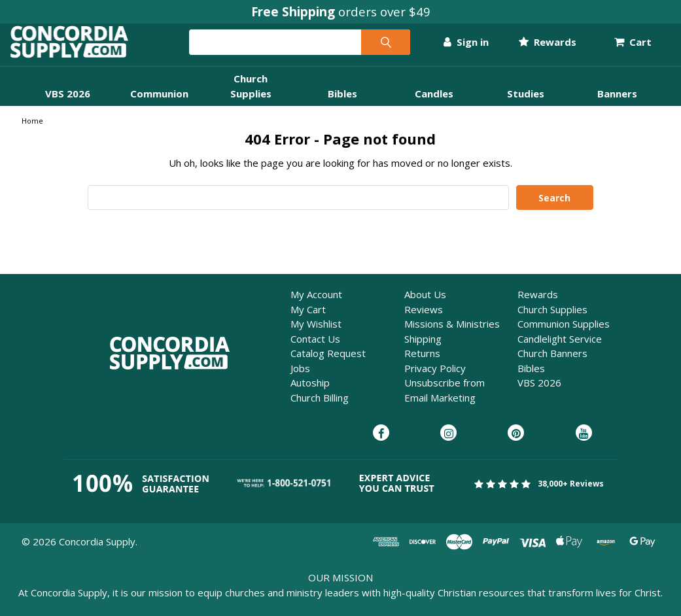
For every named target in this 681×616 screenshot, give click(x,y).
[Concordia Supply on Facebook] (381, 445)
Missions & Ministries (452, 335)
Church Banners (552, 364)
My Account (316, 305)
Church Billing (320, 409)
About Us (425, 305)
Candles (434, 105)
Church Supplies (552, 320)
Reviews (424, 320)
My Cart (308, 320)
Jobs (300, 379)
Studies (526, 105)
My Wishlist (316, 335)
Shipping (423, 350)
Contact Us (315, 350)
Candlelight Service (560, 350)
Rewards (536, 48)
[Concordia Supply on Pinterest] (516, 445)
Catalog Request (328, 364)
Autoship (310, 394)
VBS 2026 (68, 105)
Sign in (454, 48)
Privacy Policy (435, 379)
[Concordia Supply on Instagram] (448, 445)
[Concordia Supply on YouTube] (584, 445)
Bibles (342, 105)
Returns (422, 364)
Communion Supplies (564, 335)
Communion (159, 105)
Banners (617, 105)
